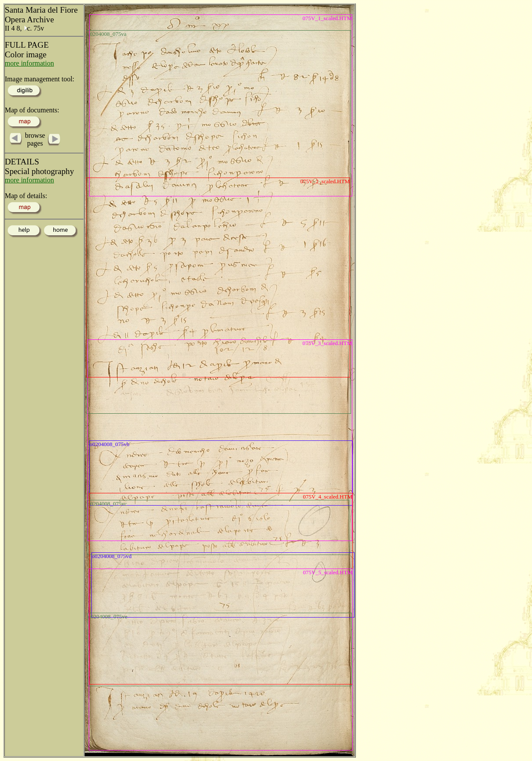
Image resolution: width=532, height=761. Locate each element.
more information (29, 63)
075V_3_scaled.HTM (327, 343)
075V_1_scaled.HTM (327, 18)
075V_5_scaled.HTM (328, 572)
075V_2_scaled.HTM (325, 181)
